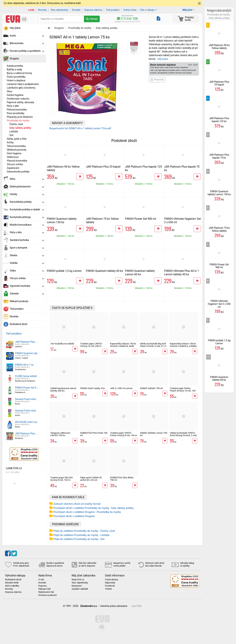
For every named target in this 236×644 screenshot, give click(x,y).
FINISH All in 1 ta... (25, 365)
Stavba (27, 255)
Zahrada (27, 294)
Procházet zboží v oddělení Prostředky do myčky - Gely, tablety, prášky (93, 508)
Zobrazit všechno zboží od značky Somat (77, 504)
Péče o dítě (13, 106)
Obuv (10, 91)
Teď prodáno (113, 10)
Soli (11, 135)
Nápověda (110, 583)
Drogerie (27, 59)
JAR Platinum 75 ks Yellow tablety (219, 229)
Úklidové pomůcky (17, 150)
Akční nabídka (12, 586)
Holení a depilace (16, 80)
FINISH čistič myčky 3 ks (92, 388)
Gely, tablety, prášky (20, 128)
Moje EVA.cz (78, 580)
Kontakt (76, 10)
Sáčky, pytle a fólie (17, 139)
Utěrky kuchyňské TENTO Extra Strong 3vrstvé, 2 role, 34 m (184, 435)
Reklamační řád (46, 592)
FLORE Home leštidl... (27, 376)
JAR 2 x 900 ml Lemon (121, 388)
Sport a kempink (27, 248)
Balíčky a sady (14, 69)
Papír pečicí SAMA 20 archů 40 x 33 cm (91, 479)
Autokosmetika (15, 66)
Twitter (108, 589)
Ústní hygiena (14, 153)
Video (27, 271)
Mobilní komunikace (27, 225)
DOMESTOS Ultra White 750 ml (122, 479)
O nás (41, 580)
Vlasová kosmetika (17, 161)
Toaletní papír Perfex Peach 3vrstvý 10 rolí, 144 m (183, 391)
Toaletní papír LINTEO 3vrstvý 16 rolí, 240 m (91, 345)
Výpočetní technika (27, 286)
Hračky (27, 194)
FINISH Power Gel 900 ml (141, 219)
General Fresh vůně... (26, 399)
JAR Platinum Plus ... (26, 342)
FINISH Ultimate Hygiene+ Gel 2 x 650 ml (219, 304)
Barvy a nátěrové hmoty (19, 73)
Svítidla (27, 263)
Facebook (110, 586)
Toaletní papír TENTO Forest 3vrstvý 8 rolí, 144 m (124, 434)
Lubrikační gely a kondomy (21, 88)
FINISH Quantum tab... (27, 353)
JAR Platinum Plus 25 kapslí (103, 167)
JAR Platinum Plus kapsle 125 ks (219, 120)
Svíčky (10, 142)
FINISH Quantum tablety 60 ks (105, 271)
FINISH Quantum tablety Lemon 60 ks (140, 273)
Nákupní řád (44, 589)
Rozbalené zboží (18, 324)
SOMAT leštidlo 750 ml (151, 388)
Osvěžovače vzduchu (18, 99)
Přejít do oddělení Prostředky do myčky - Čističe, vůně (84, 531)
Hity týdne (15, 28)
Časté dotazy (111, 580)
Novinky (42, 10)
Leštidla (14, 131)
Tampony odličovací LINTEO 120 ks (60, 434)
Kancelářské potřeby (27, 202)
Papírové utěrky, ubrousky (20, 102)
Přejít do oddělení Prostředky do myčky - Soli (79, 539)
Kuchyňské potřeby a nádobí (27, 209)
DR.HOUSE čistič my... (27, 422)
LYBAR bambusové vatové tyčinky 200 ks (63, 389)
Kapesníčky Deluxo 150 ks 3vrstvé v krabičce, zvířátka (183, 345)
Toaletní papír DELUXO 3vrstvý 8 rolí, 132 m (62, 479)
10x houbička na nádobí (62, 344)
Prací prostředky (16, 113)
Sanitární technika (27, 240)
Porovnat (157, 80)
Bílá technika (27, 43)
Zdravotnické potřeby (18, 172)
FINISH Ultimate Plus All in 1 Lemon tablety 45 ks (182, 273)
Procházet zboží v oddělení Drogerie (74, 516)
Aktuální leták (12, 583)
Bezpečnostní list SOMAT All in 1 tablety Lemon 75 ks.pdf (80, 128)
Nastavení (77, 586)
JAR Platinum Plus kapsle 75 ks (219, 156)
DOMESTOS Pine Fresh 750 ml (94, 434)
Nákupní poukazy (19, 301)
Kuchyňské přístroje (27, 217)
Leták (31, 10)
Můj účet (187, 10)
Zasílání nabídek (80, 589)
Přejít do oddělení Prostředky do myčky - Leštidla (81, 535)
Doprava (42, 586)
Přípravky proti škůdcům (20, 117)
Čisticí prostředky (16, 77)
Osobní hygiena (15, 95)
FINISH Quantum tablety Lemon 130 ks (62, 220)
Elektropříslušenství (27, 187)
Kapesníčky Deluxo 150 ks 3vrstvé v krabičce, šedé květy (123, 346)
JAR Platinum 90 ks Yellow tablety (219, 47)
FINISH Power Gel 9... (27, 388)
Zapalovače (13, 168)
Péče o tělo (27, 232)
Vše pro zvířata (15, 164)
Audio (27, 36)
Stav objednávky (59, 10)
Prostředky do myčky (18, 121)
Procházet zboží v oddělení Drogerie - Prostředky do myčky (87, 512)
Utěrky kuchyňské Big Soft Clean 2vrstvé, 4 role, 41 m (153, 345)
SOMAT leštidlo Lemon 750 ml (154, 434)
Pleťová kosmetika (17, 110)
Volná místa (130, 10)
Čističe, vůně (16, 124)
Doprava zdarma (93, 10)
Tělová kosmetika (16, 146)
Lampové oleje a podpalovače (23, 84)
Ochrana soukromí (48, 595)
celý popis (163, 59)
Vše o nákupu (147, 10)
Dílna (27, 179)
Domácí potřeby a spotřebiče (27, 51)
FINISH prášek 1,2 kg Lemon (64, 271)
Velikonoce (13, 157)
